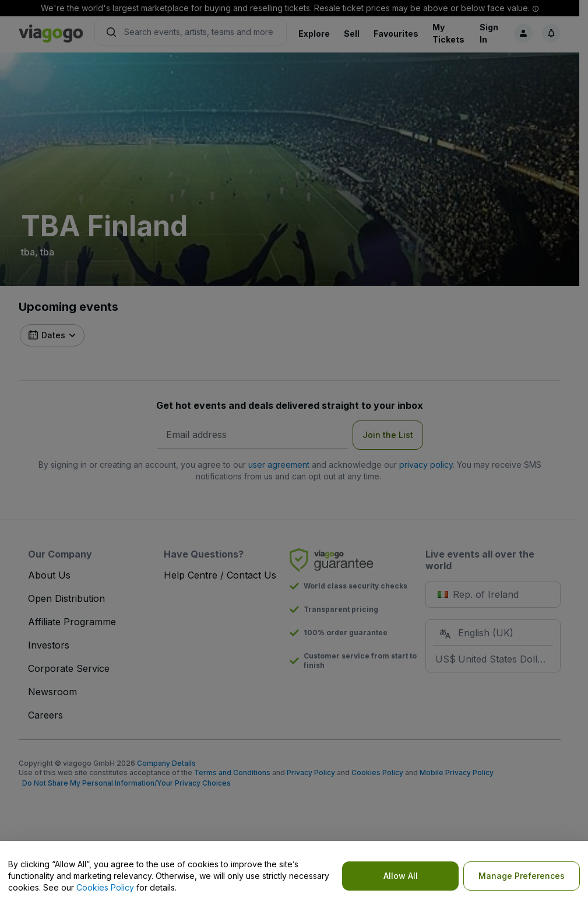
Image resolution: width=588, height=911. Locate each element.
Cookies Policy (105, 887)
